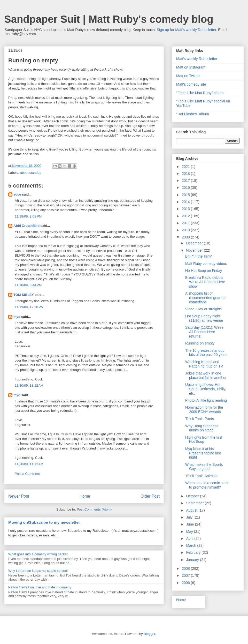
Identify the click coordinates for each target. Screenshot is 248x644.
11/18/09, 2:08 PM (28, 216)
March (192, 545)
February (194, 552)
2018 (186, 174)
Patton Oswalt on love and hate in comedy (40, 587)
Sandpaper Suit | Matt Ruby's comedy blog (109, 19)
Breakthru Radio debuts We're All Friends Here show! (205, 282)
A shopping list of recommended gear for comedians (206, 298)
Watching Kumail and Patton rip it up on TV (204, 364)
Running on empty (200, 343)
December (195, 243)
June (190, 524)
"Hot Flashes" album (193, 114)
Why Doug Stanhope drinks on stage (202, 428)
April (190, 538)
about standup (31, 173)
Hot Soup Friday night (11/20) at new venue (204, 318)
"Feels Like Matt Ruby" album (200, 93)
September (195, 503)
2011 (186, 223)
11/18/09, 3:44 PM (28, 285)
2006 (186, 583)
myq (17, 317)
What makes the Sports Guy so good (204, 467)
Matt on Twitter (188, 76)
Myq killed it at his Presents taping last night (203, 453)
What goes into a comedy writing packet (38, 554)
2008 (186, 568)
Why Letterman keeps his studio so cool (38, 571)
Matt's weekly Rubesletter (197, 59)
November (195, 250)
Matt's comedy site (191, 84)
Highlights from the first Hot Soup (204, 440)
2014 (186, 202)
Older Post (150, 496)
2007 (186, 575)
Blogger (149, 634)
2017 (186, 181)
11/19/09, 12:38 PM (29, 307)
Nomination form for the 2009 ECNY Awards (204, 410)
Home (85, 496)
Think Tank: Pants (200, 419)
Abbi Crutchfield (26, 226)
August (192, 510)
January (193, 560)
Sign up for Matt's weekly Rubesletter (187, 30)
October (193, 496)
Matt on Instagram (191, 67)
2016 (186, 188)
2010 (186, 230)
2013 (186, 209)
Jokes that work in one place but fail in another (206, 375)
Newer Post (19, 496)
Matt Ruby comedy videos (206, 264)
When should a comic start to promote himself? (207, 485)
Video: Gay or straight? (204, 309)
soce (17, 194)
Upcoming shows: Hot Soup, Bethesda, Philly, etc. (206, 389)
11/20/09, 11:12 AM (29, 385)
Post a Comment (27, 474)
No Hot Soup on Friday (204, 271)
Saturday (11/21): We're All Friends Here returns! (204, 332)
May (190, 531)
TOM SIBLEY (24, 295)
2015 (186, 195)
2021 (186, 167)
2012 (186, 216)
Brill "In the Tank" (199, 256)
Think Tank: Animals (201, 476)
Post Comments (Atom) (94, 509)
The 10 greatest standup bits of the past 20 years (206, 353)
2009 (186, 237)
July (190, 517)
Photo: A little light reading (206, 400)
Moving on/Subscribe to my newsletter (44, 522)
